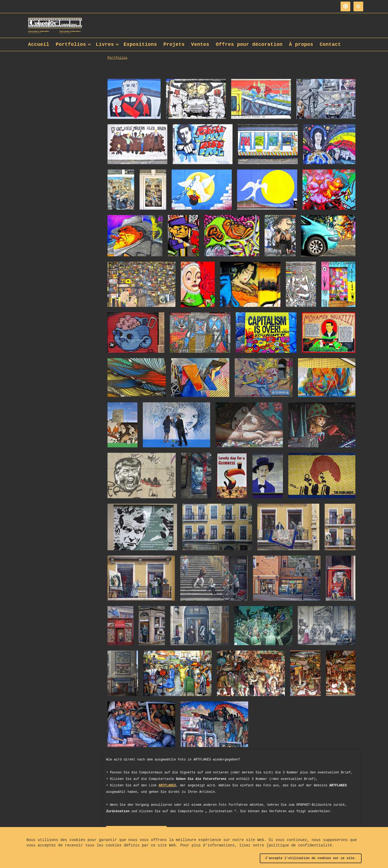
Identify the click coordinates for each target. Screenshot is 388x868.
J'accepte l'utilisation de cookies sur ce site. (311, 858)
